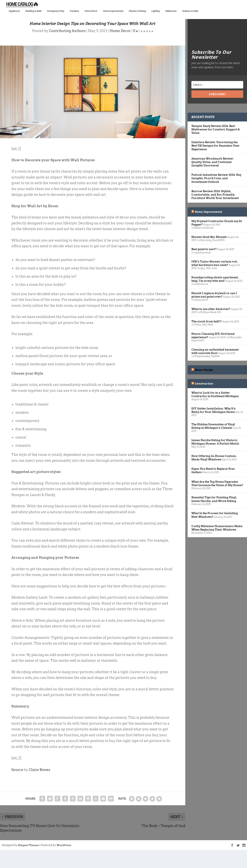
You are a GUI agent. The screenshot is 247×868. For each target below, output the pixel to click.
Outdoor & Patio (190, 17)
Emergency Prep (56, 17)
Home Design (204, 385)
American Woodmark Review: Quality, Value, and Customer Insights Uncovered (213, 177)
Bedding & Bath (34, 17)
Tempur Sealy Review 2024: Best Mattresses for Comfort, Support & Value (215, 145)
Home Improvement (113, 17)
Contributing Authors (67, 46)
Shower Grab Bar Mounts (209, 252)
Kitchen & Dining (137, 17)
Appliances (14, 17)
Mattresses (171, 17)
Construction (204, 399)
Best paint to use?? (204, 264)
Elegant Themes (29, 860)
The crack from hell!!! (207, 336)
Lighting (155, 17)
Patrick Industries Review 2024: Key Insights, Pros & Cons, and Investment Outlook (216, 194)
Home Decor (91, 17)
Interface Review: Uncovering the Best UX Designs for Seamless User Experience (215, 161)
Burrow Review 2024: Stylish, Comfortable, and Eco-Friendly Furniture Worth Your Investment (215, 210)
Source (17, 785)
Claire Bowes (40, 785)
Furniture (74, 17)
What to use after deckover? (211, 324)
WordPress (64, 860)
